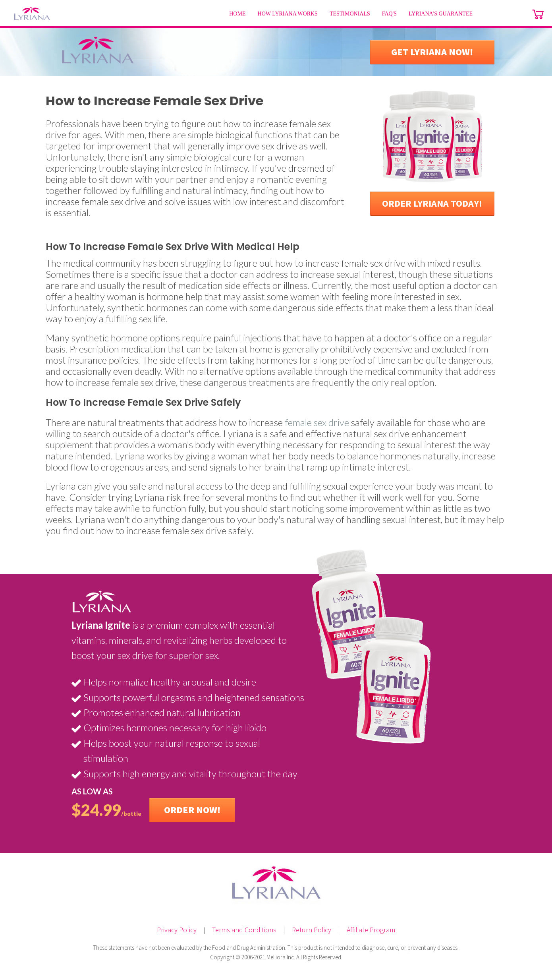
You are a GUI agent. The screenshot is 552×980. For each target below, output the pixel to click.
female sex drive (317, 422)
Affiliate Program (371, 930)
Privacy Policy (177, 930)
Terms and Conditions (244, 930)
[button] (432, 52)
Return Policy (312, 930)
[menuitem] (237, 14)
